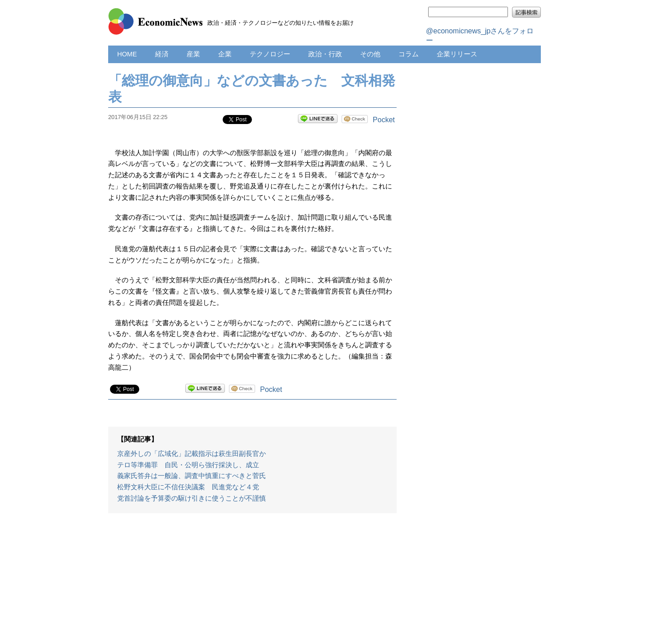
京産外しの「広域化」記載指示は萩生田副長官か (192, 454)
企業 (225, 54)
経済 (162, 54)
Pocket (384, 120)
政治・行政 (325, 54)
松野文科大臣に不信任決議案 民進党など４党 (188, 487)
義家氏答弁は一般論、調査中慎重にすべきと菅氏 (192, 476)
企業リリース (457, 54)
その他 (370, 54)
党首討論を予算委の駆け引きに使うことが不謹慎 (192, 498)
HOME (127, 54)
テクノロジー (270, 54)
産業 (193, 54)
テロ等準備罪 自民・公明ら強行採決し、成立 (188, 465)
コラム (409, 54)
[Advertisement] (252, 583)
